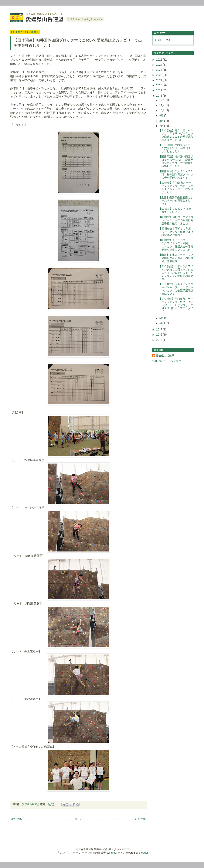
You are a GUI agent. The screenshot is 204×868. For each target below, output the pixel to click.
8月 (162, 121)
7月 (162, 126)
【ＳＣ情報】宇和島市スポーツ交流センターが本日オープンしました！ (176, 148)
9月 (162, 116)
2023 (160, 70)
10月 (162, 110)
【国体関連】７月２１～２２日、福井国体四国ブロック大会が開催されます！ (176, 174)
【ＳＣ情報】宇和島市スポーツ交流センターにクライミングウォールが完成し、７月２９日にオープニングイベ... (176, 305)
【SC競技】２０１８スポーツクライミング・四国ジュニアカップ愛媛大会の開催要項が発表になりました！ (176, 245)
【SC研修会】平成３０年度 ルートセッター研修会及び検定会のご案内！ (176, 232)
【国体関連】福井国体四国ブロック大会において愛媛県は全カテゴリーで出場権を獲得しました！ (176, 161)
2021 (160, 80)
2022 (160, 75)
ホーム (78, 819)
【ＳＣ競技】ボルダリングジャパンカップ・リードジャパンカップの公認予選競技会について (176, 289)
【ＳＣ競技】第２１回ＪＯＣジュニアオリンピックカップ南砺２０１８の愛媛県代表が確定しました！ (176, 135)
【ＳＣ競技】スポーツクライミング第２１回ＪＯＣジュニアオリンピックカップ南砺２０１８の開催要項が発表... (176, 273)
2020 (160, 85)
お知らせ (160, 40)
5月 (162, 323)
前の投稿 (140, 819)
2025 (160, 60)
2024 (160, 65)
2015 (160, 340)
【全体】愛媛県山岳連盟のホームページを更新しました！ (176, 201)
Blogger (143, 853)
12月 (162, 100)
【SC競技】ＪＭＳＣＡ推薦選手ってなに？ (175, 210)
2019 (160, 90)
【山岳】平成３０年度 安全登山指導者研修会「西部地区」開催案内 (176, 258)
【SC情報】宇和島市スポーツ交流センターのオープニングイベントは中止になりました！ (176, 187)
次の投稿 (16, 819)
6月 (162, 318)
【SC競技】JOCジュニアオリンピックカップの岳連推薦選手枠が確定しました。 (176, 220)
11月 (162, 105)
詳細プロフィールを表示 (167, 361)
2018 (160, 96)
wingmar (112, 853)
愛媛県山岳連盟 (165, 356)
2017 (160, 330)
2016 (160, 335)
